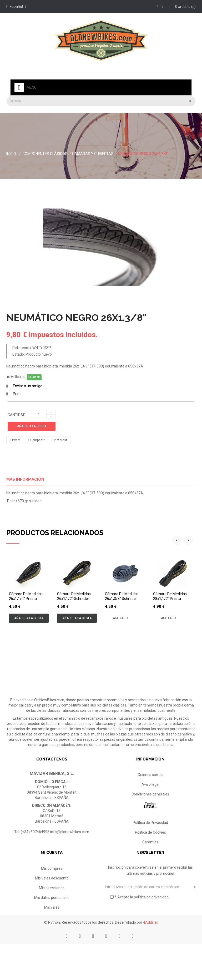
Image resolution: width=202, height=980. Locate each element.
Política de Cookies (150, 848)
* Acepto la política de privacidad (142, 921)
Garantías (150, 858)
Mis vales (52, 931)
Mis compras (52, 892)
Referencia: (22, 348)
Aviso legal (150, 784)
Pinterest (60, 440)
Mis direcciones (52, 912)
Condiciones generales (150, 794)
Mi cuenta (52, 877)
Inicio (11, 154)
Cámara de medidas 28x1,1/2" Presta (170, 596)
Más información (25, 479)
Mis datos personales (52, 921)
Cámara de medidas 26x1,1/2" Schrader (74, 596)
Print (17, 394)
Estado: (19, 354)
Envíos (150, 804)
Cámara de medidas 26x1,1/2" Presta (26, 596)
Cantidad (17, 415)
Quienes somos (150, 775)
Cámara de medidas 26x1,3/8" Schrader (122, 596)
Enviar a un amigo (28, 386)
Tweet (15, 440)
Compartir (36, 440)
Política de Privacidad (150, 838)
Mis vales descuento (52, 902)
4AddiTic (150, 959)
